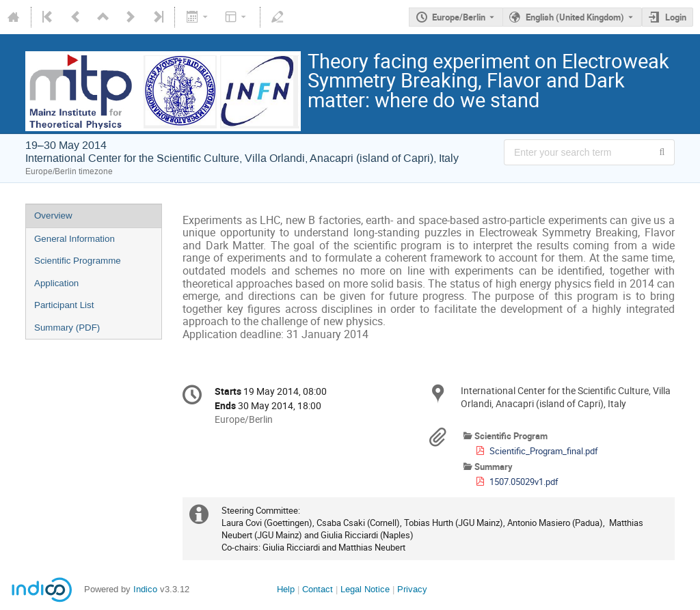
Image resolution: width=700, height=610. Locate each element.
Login (676, 17)
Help (286, 589)
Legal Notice (365, 589)
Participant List (64, 305)
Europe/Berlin (459, 17)
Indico (145, 589)
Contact (318, 589)
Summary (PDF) (67, 328)
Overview (53, 216)
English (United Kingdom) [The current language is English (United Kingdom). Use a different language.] (575, 17)
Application (56, 283)
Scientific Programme (78, 261)
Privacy (412, 589)
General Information (75, 239)
